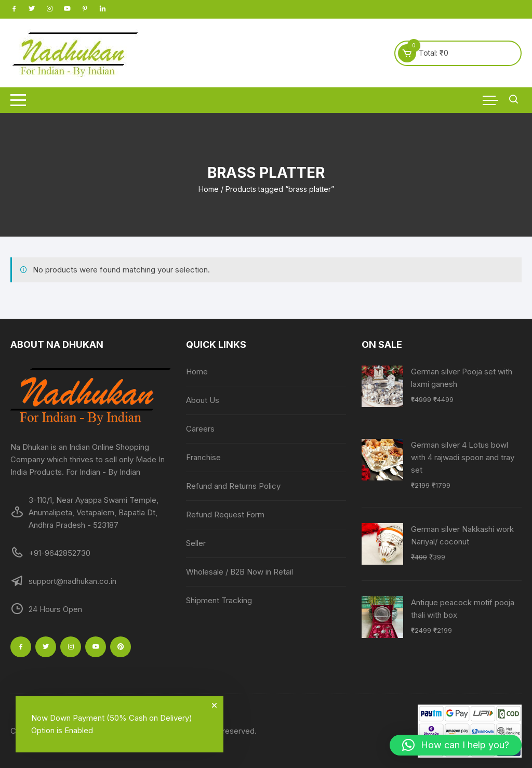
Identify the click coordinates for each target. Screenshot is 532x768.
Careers (200, 429)
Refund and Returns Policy (233, 486)
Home (209, 189)
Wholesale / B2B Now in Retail (240, 572)
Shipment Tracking (219, 600)
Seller (196, 543)
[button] (456, 745)
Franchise (203, 457)
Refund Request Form (225, 515)
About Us (203, 400)
